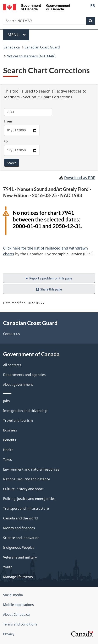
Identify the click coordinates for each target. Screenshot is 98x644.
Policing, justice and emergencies (29, 499)
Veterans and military (20, 557)
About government (18, 384)
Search (12, 163)
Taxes (7, 460)
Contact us (12, 334)
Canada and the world (20, 518)
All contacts (12, 365)
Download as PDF (80, 178)
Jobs (6, 401)
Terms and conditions (20, 624)
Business (10, 430)
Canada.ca (12, 47)
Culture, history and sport (23, 489)
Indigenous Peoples (19, 548)
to (6, 141)
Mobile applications (18, 605)
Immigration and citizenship (25, 411)
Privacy (9, 634)
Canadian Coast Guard (42, 47)
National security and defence (27, 479)
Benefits (10, 440)
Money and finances (19, 528)
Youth (8, 567)
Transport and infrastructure (26, 508)
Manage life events (18, 577)
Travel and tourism (18, 420)
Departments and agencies (24, 375)
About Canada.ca (16, 614)
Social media (13, 595)
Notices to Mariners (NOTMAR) (31, 56)
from (8, 121)
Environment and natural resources (31, 469)
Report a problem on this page (51, 278)
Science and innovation (21, 538)
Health (8, 450)
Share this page (49, 289)
